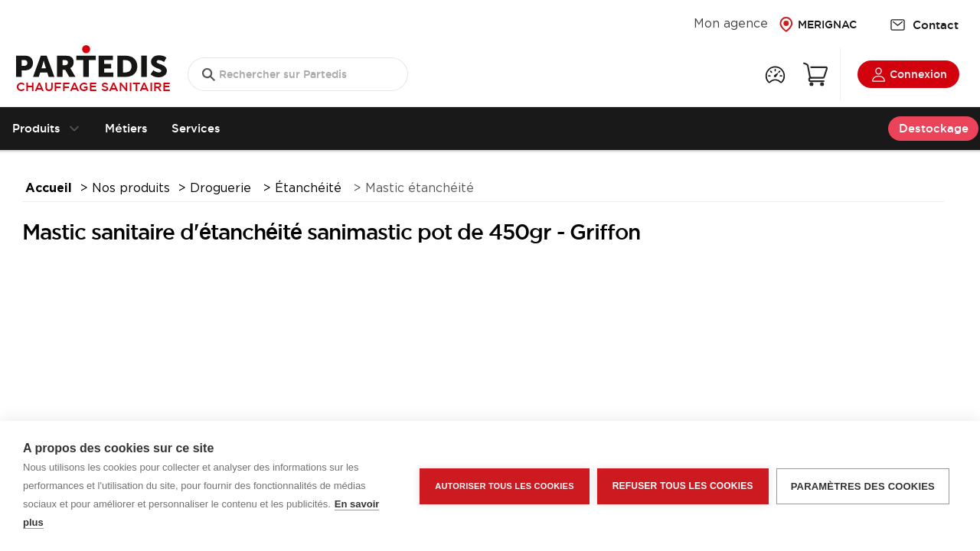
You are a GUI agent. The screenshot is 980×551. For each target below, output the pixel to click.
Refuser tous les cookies (683, 486)
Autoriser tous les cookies (504, 486)
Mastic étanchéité (420, 189)
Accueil (49, 189)
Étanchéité (310, 189)
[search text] (298, 74)
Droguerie (222, 189)
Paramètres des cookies (863, 486)
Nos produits (131, 189)
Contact (924, 25)
